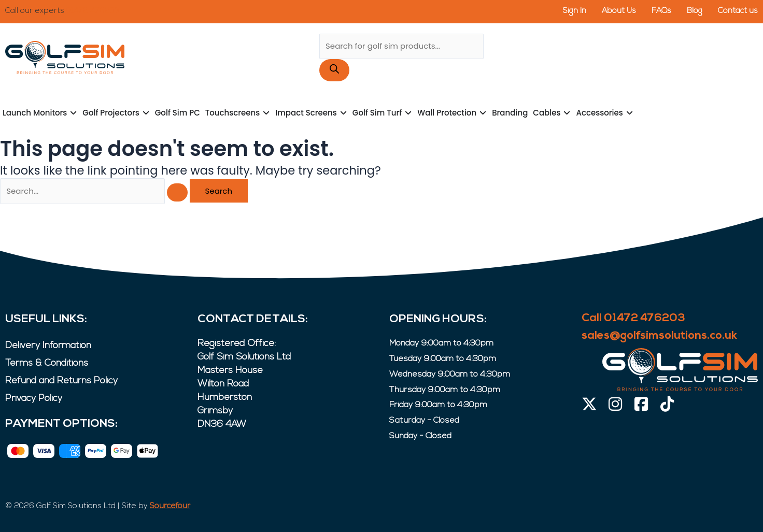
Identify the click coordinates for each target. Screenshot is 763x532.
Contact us (738, 11)
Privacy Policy (34, 399)
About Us (618, 11)
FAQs (661, 11)
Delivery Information (48, 346)
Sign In (574, 11)
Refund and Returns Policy (61, 381)
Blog (695, 11)
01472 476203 (93, 11)
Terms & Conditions (47, 363)
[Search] (334, 70)
